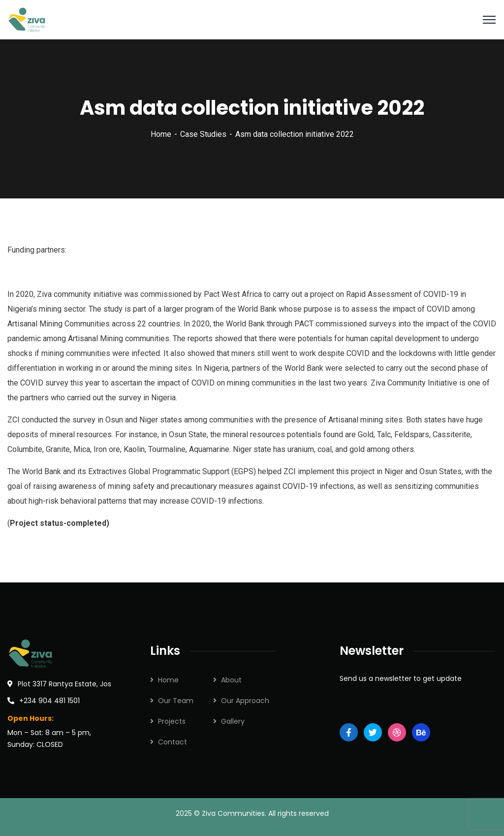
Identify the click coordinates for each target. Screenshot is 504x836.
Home (161, 134)
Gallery (233, 721)
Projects (172, 721)
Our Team (176, 701)
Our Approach (245, 701)
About (231, 680)
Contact (173, 742)
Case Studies (203, 134)
